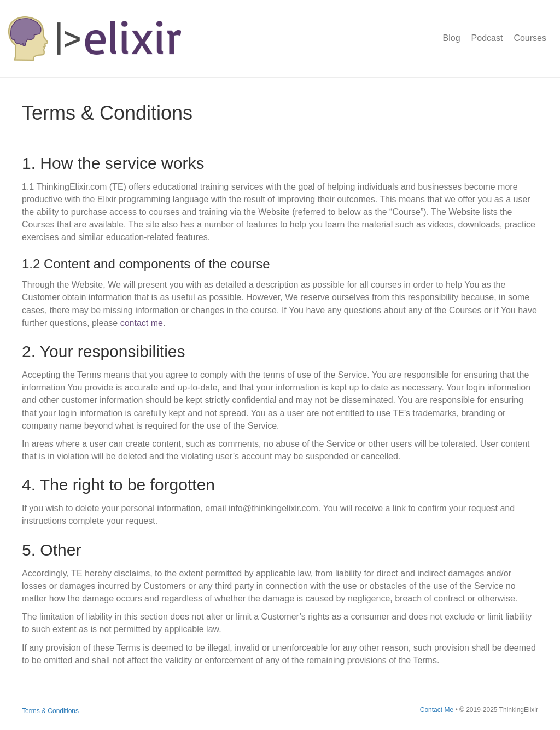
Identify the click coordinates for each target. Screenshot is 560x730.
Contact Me (437, 710)
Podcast (487, 38)
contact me (142, 323)
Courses (530, 38)
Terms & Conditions (50, 711)
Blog (452, 38)
